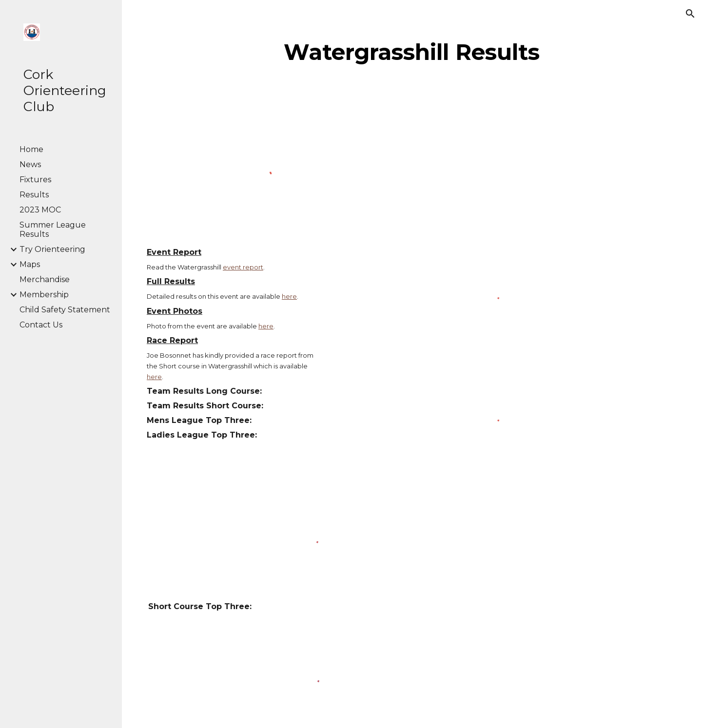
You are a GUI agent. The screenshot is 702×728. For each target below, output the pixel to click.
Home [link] (31, 149)
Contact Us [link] (41, 325)
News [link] (30, 164)
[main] (412, 52)
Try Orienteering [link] (52, 249)
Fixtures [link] (35, 180)
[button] (690, 14)
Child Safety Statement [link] (65, 310)
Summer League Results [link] (53, 230)
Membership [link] (44, 295)
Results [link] (34, 195)
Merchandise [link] (45, 279)
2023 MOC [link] (40, 210)
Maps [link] (30, 264)
